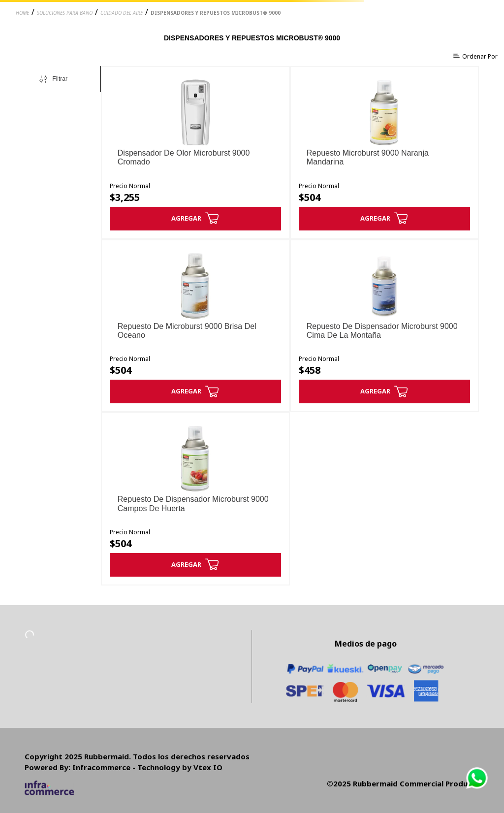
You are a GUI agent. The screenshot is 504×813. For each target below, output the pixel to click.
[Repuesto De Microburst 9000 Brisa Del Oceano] (195, 326)
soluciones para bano (65, 13)
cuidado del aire (122, 13)
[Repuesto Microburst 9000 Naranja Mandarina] (384, 153)
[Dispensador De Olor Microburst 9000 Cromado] (195, 153)
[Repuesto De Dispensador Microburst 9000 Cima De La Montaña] (384, 326)
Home (22, 13)
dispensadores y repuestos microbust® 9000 (216, 13)
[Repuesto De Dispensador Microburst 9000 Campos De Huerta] (195, 499)
